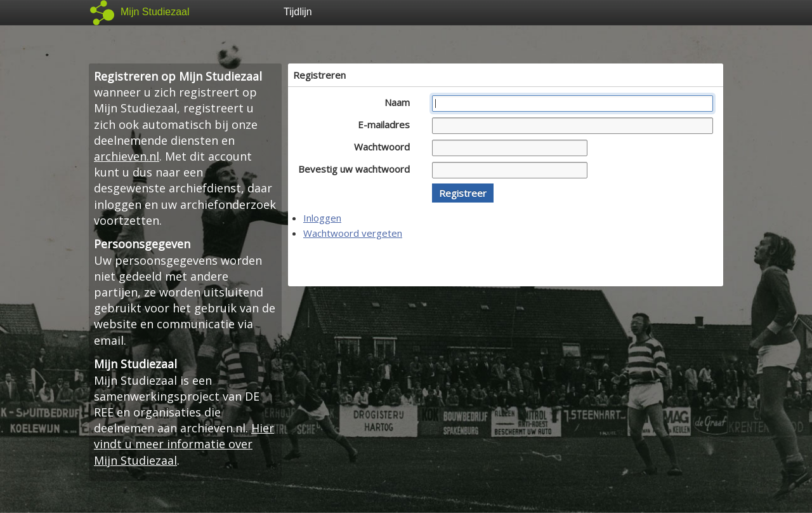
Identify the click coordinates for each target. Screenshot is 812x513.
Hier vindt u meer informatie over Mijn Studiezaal (184, 444)
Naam (401, 102)
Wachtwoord (385, 147)
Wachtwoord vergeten (353, 233)
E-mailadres (387, 124)
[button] (463, 193)
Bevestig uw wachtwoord (357, 169)
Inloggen (322, 218)
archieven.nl (127, 156)
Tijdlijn (298, 12)
